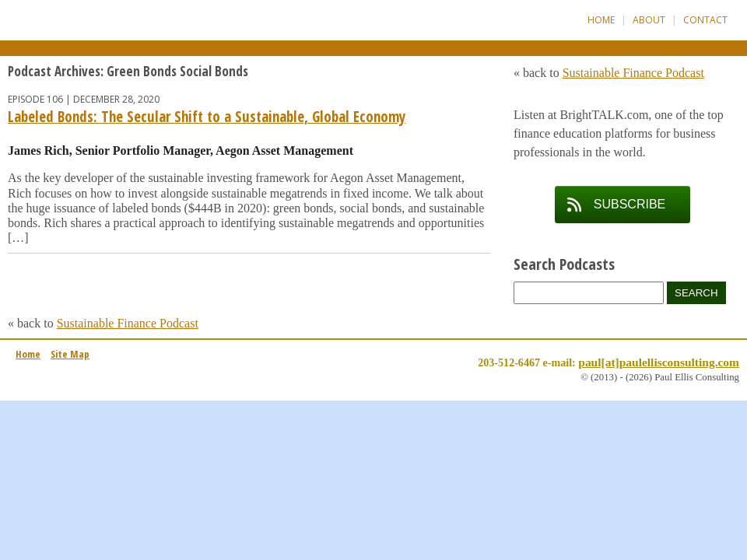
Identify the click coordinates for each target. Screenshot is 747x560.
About (649, 20)
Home (601, 20)
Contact (705, 20)
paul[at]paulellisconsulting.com (659, 362)
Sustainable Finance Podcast (128, 323)
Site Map (70, 354)
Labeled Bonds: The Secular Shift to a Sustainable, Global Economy (207, 117)
